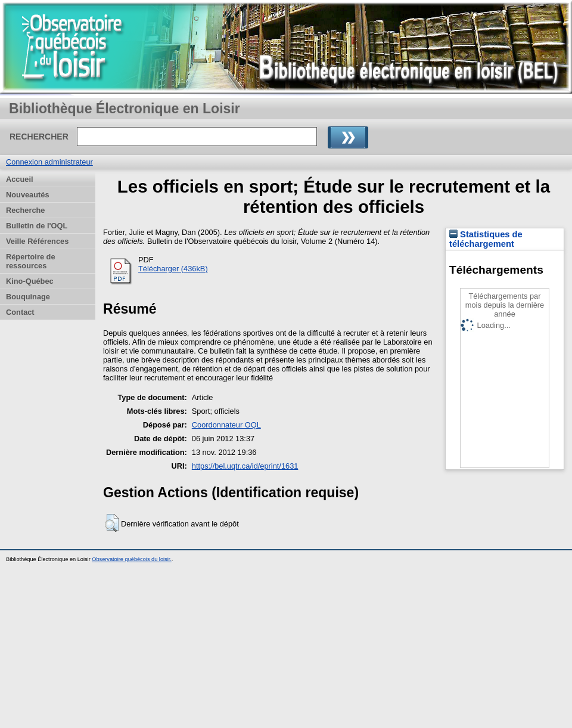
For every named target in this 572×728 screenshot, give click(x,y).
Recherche (25, 210)
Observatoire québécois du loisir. (132, 559)
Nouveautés (28, 195)
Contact (20, 312)
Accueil (20, 179)
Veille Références (37, 241)
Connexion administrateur (49, 162)
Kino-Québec (30, 281)
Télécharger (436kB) (173, 269)
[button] (112, 523)
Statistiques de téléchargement (486, 239)
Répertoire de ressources (31, 261)
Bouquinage (28, 297)
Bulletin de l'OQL (37, 226)
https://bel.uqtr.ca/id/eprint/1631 (245, 466)
